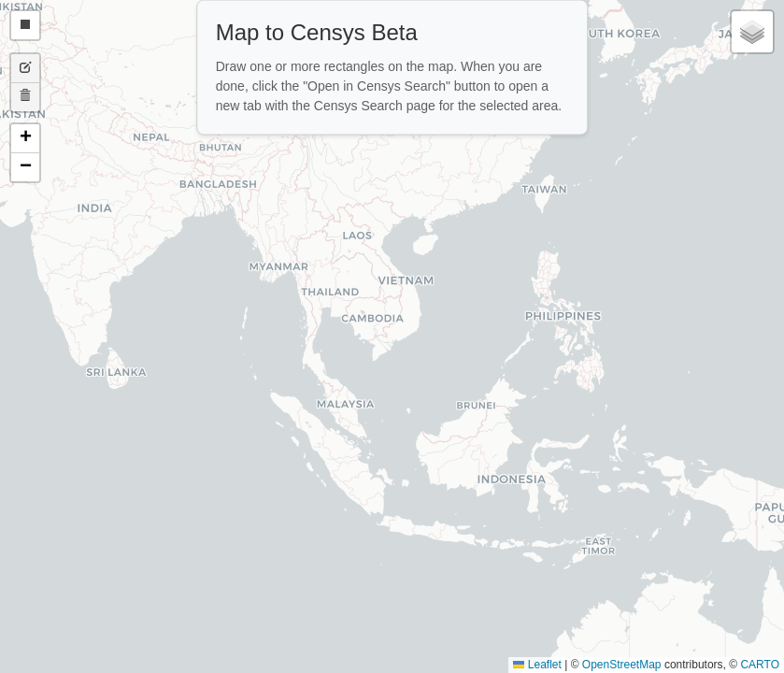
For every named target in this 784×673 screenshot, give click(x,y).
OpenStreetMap (622, 665)
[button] (25, 139)
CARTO (760, 665)
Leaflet (537, 665)
